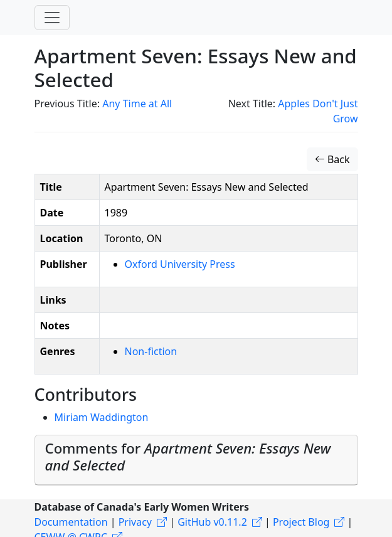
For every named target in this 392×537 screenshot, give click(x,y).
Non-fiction (151, 351)
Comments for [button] (188, 457)
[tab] (196, 460)
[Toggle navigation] (52, 18)
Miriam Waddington (102, 417)
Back (332, 159)
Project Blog (301, 522)
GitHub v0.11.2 (212, 522)
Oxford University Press (180, 264)
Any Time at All (137, 104)
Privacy (135, 522)
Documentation (71, 522)
